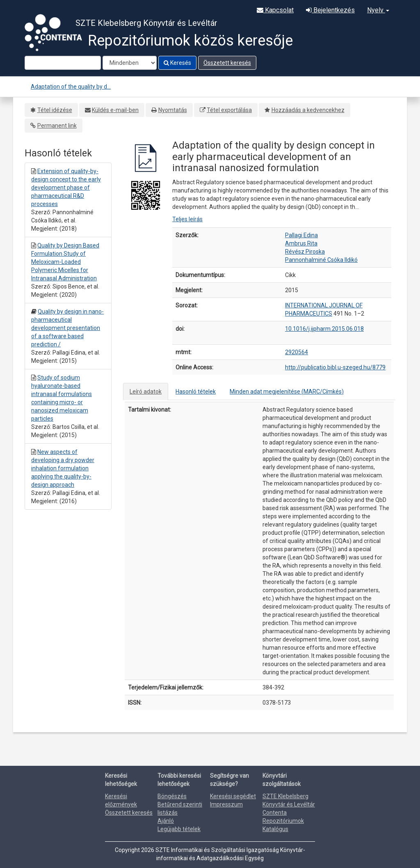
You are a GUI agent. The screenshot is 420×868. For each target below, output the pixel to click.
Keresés (177, 63)
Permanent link (57, 126)
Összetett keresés (227, 63)
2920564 (297, 352)
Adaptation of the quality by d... (71, 87)
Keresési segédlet (233, 796)
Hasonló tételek (196, 392)
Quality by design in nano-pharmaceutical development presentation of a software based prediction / (67, 328)
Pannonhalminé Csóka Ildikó (321, 260)
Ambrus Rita (301, 243)
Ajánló (166, 821)
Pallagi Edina (301, 235)
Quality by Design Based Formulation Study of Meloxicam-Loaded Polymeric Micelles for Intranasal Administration (65, 262)
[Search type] (130, 63)
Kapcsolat (275, 10)
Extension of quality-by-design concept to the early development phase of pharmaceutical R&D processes (66, 188)
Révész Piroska (305, 252)
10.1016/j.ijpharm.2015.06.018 (324, 329)
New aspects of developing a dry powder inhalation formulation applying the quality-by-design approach (63, 468)
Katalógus (275, 829)
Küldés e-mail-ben (115, 110)
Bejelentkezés (330, 10)
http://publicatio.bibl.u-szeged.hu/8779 (335, 367)
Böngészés (172, 796)
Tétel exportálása (229, 110)
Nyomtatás (173, 110)
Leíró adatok (146, 392)
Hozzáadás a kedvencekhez (308, 110)
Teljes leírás (187, 219)
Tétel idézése (55, 110)
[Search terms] (63, 63)
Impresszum (226, 804)
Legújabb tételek (179, 829)
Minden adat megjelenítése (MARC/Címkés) (287, 392)
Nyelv (378, 10)
